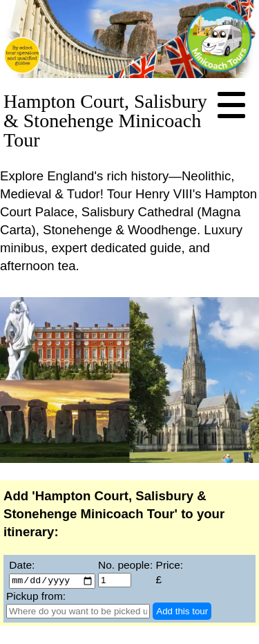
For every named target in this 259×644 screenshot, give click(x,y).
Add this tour (182, 612)
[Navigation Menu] (231, 106)
